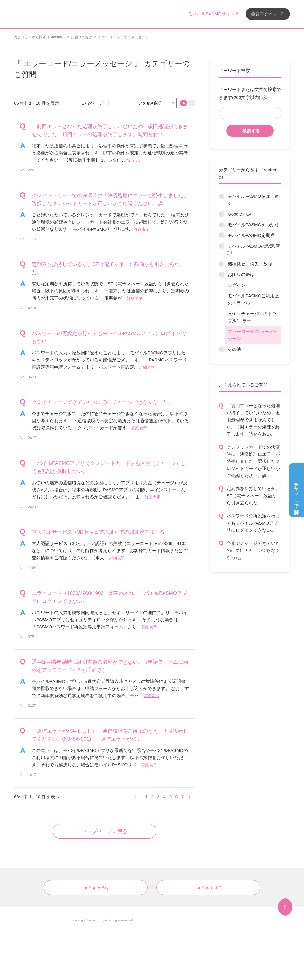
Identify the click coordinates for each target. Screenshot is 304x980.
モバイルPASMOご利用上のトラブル (253, 299)
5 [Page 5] (170, 797)
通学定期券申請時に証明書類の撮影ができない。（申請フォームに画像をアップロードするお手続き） (110, 666)
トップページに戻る (105, 831)
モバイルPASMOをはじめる (253, 200)
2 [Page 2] (152, 797)
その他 (234, 349)
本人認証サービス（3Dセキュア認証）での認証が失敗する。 (101, 532)
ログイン (237, 285)
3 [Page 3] (158, 797)
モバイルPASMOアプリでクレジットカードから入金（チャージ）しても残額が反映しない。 (109, 467)
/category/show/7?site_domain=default (222, 214)
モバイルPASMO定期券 (251, 235)
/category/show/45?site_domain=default (222, 264)
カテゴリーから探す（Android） (40, 37)
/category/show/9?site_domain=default (222, 235)
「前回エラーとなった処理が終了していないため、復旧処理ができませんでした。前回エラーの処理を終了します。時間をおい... (253, 420)
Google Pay (239, 214)
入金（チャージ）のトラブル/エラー (252, 317)
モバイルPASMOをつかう (253, 225)
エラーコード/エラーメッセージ (253, 335)
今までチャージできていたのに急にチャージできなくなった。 (253, 550)
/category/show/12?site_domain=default (222, 275)
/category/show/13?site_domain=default (222, 349)
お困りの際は (82, 37)
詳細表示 (132, 160)
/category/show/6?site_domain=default (222, 196)
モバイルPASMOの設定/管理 (254, 250)
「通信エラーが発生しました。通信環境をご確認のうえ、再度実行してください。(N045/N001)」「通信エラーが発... (110, 735)
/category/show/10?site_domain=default (222, 246)
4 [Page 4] (164, 797)
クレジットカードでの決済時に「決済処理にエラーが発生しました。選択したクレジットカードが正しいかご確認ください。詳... (253, 461)
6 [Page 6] (176, 797)
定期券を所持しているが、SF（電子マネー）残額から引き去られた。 (253, 496)
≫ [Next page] (192, 797)
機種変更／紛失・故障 (250, 264)
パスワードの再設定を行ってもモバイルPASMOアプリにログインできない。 (253, 523)
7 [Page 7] (183, 797)
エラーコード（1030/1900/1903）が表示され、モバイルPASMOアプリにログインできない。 (109, 597)
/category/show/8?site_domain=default (222, 225)
